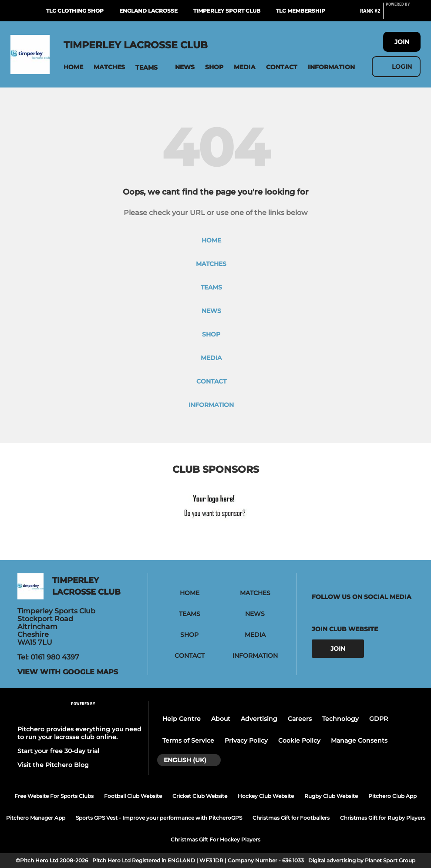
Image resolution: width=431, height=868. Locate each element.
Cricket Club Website (200, 796)
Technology (340, 719)
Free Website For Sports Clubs (54, 796)
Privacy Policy (246, 740)
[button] (73, 67)
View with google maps (68, 672)
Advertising (259, 719)
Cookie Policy (299, 740)
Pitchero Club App (392, 796)
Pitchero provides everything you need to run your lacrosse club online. (79, 733)
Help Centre (182, 719)
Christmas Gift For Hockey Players (215, 839)
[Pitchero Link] (403, 14)
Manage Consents (359, 740)
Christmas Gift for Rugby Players (383, 818)
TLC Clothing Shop (75, 11)
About (221, 719)
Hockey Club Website (266, 796)
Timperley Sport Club (227, 11)
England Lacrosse (148, 11)
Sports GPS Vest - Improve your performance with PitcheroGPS (159, 818)
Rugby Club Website (331, 796)
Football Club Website (133, 796)
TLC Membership (301, 11)
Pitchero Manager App (36, 818)
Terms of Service (188, 740)
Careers (300, 719)
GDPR (379, 719)
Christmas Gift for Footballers (291, 818)
